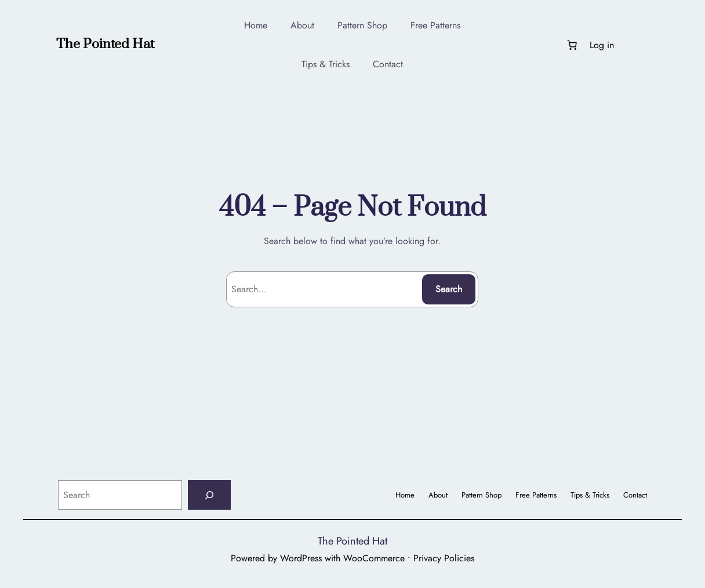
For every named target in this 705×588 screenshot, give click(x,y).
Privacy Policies (444, 558)
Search (449, 289)
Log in (602, 45)
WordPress (301, 558)
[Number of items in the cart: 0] (572, 45)
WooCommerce (374, 558)
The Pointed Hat (105, 44)
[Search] (209, 495)
